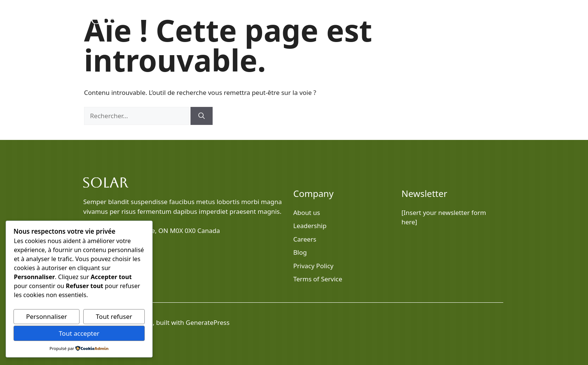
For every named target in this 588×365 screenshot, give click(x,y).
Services (450, 19)
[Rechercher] (202, 116)
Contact (486, 19)
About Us (413, 19)
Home (341, 19)
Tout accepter (79, 333)
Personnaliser (46, 316)
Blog (379, 19)
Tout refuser (114, 316)
